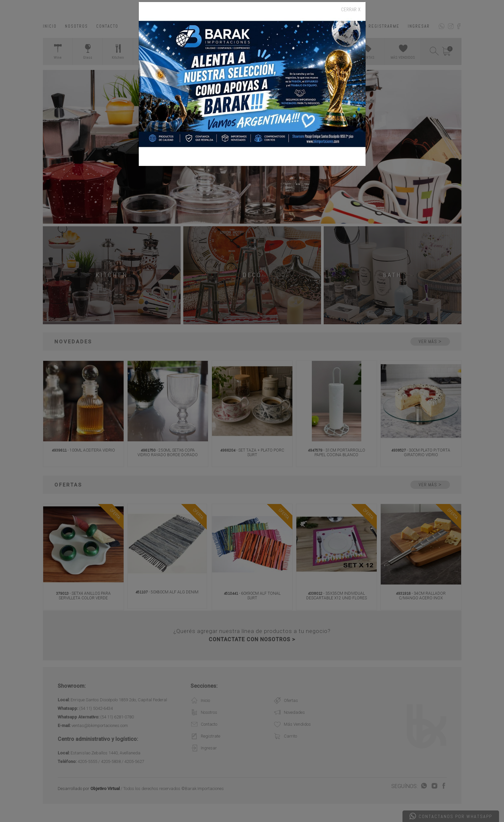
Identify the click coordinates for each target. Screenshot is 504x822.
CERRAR (351, 10)
